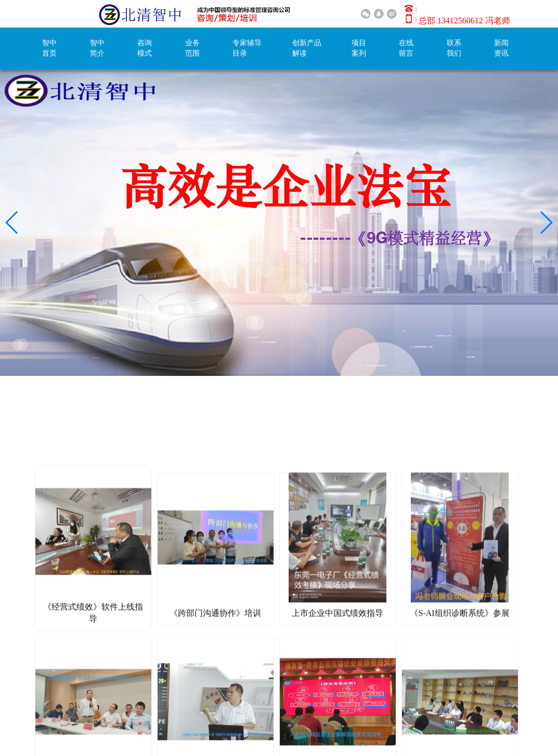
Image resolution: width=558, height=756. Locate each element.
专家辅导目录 (247, 48)
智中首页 (49, 48)
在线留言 (406, 48)
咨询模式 (145, 48)
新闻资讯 (501, 48)
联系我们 (454, 48)
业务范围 (192, 48)
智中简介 (97, 48)
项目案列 (359, 48)
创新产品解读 (307, 48)
